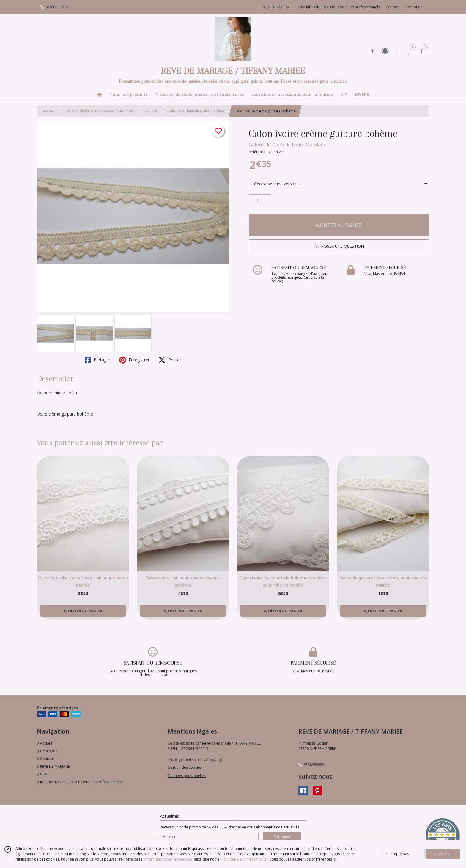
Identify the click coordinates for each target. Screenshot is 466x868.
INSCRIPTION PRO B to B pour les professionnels (79, 782)
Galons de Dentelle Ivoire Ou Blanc (287, 145)
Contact (392, 7)
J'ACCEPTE (443, 854)
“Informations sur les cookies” (168, 859)
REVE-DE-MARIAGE (53, 766)
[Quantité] (260, 200)
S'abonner (282, 837)
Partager (97, 360)
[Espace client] (397, 51)
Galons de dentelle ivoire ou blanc (196, 111)
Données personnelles (187, 776)
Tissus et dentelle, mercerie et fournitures (99, 111)
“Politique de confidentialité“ (244, 859)
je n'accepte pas (395, 854)
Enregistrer (134, 360)
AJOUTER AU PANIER (339, 225)
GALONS (151, 111)
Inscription (414, 7)
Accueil (49, 111)
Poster (170, 360)
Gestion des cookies (185, 767)
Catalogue (47, 751)
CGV (42, 774)
